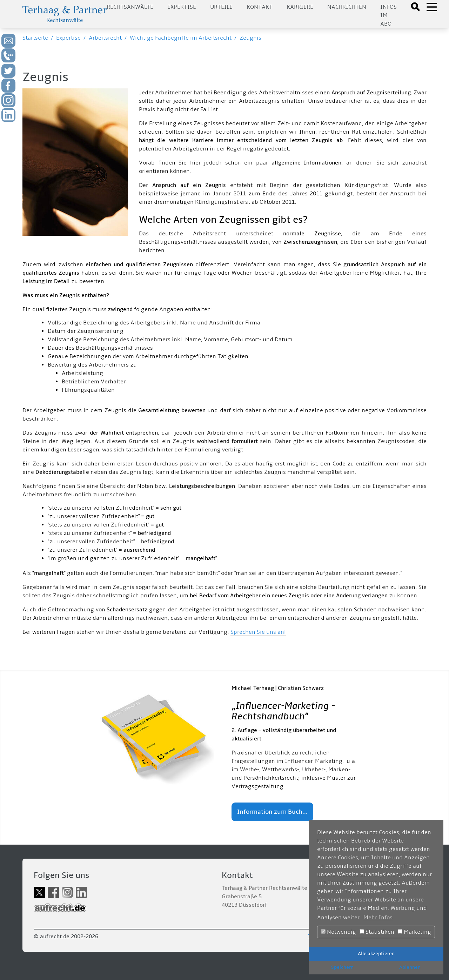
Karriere (300, 7)
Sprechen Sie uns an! (258, 632)
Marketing (414, 932)
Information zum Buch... (272, 812)
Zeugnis (250, 38)
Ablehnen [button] (410, 967)
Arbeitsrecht (105, 38)
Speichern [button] (342, 967)
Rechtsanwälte (130, 7)
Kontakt (260, 7)
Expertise (182, 7)
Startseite (35, 38)
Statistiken (377, 932)
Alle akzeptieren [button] (376, 954)
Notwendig (339, 932)
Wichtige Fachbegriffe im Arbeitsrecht (181, 38)
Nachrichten (347, 7)
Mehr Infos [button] (378, 918)
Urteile (221, 7)
